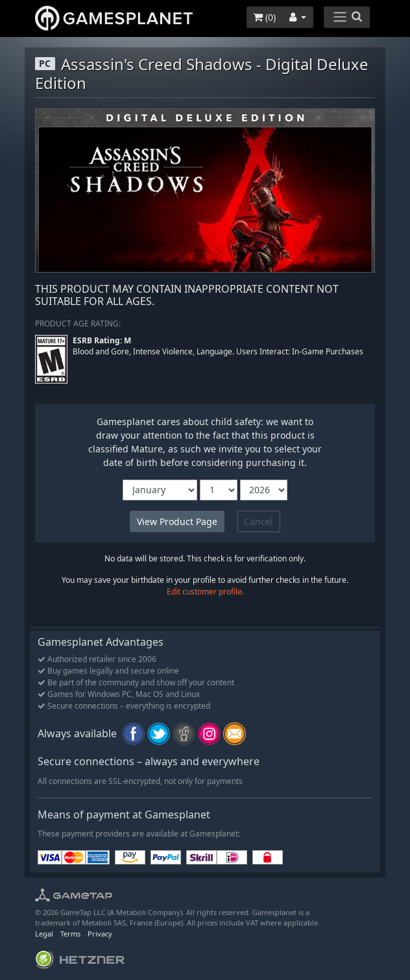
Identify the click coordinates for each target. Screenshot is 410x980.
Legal (44, 934)
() (264, 17)
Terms (70, 934)
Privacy (100, 934)
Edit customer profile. (205, 592)
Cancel (259, 521)
